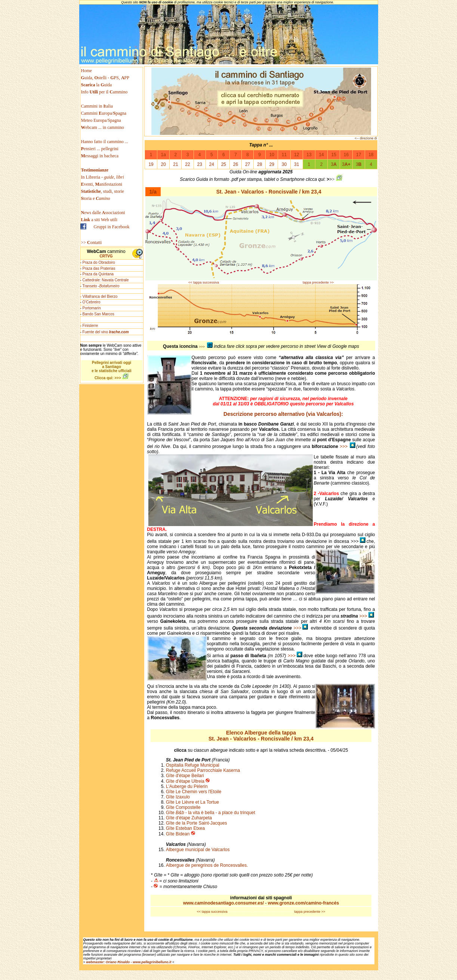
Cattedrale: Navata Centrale (106, 280)
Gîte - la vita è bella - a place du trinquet (211, 813)
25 (224, 164)
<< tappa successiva (204, 282)
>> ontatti (92, 242)
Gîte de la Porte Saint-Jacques (196, 823)
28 (260, 164)
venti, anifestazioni (102, 184)
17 (359, 155)
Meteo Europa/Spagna (101, 120)
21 (175, 164)
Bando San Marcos (98, 314)
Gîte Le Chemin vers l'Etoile (194, 792)
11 (284, 155)
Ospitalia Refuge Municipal (193, 765)
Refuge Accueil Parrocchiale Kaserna (203, 770)
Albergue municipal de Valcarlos (198, 850)
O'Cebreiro (92, 302)
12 (297, 155)
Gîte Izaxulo (178, 797)
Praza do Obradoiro (99, 262)
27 (248, 164)
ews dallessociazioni (103, 213)
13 (309, 155)
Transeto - (101, 286)
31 (297, 164)
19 (151, 164)
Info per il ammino (105, 92)
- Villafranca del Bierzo (99, 296)
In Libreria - (103, 177)
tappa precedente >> (318, 282)
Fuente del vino (106, 332)
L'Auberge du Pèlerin (187, 786)
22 (187, 164)
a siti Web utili (99, 220)
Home (87, 71)
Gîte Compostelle (183, 807)
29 (272, 164)
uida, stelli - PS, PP (105, 78)
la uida (97, 85)
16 (346, 155)
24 (212, 164)
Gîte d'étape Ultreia (185, 781)
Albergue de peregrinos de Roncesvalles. (208, 865)
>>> (348, 446)
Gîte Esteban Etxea (185, 828)
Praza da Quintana (98, 274)
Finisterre (90, 326)
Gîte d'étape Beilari (185, 776)
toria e (96, 198)
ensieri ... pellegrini (100, 149)
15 (334, 155)
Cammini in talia (97, 106)
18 (371, 155)
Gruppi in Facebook (112, 227)
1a (163, 155)
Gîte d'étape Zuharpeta (189, 818)
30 (284, 164)
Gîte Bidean (178, 834)
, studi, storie (103, 191)
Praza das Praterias (99, 268)
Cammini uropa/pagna (104, 113)
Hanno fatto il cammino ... (105, 142)
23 (199, 164)
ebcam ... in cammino (103, 127)
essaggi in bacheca (100, 156)
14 (321, 155)
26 (236, 164)
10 (272, 155)
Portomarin (92, 308)
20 (163, 164)
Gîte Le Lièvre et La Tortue (192, 802)
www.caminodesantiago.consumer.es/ (224, 903)
